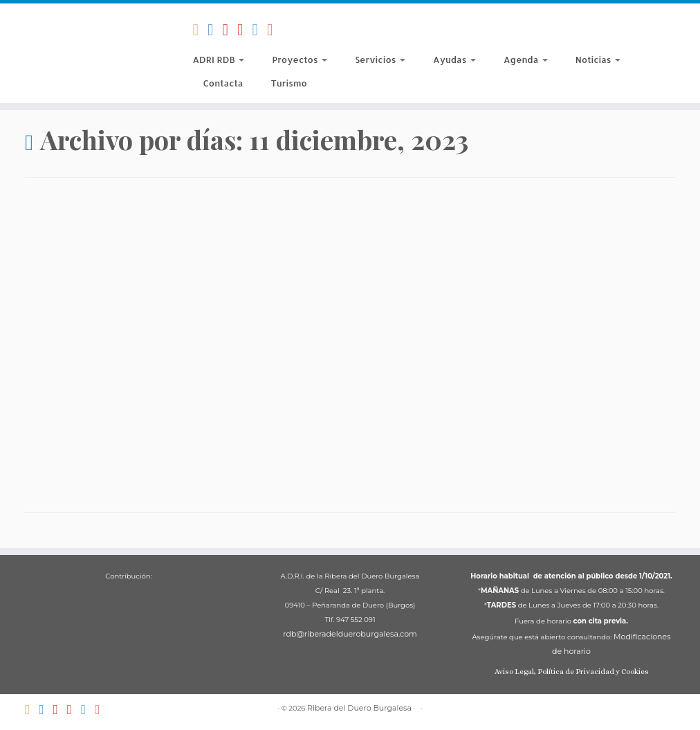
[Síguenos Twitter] (260, 30)
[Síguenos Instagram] (275, 30)
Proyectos (300, 60)
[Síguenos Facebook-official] (215, 30)
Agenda (526, 60)
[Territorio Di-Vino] (230, 30)
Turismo (288, 83)
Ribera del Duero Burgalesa (359, 708)
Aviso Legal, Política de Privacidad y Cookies (572, 672)
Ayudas (454, 60)
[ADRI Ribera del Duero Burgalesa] (245, 30)
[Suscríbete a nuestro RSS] (200, 30)
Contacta (223, 83)
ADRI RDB (218, 60)
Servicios (380, 60)
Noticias (598, 60)
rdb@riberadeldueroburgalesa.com (350, 634)
